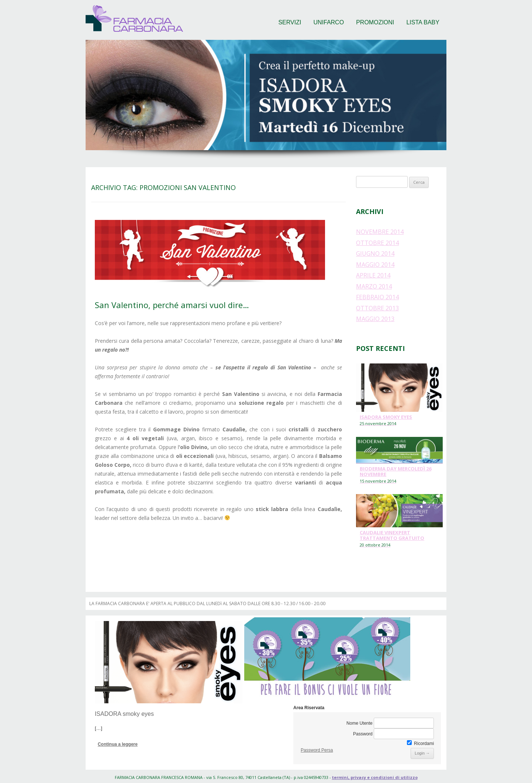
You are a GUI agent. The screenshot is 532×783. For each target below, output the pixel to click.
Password (363, 734)
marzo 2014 (374, 286)
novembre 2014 (380, 232)
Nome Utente (360, 723)
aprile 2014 (373, 275)
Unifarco (329, 22)
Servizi (290, 22)
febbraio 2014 (377, 297)
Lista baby (423, 22)
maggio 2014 (375, 265)
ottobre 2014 (377, 243)
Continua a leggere (118, 744)
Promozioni (375, 22)
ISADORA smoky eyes (124, 714)
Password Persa (317, 750)
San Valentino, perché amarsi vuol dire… (172, 305)
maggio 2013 (375, 319)
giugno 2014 (375, 253)
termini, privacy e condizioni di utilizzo (375, 777)
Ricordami (420, 744)
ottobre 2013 (377, 308)
